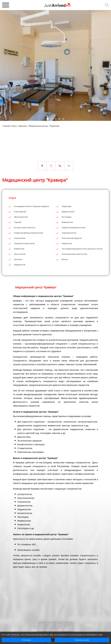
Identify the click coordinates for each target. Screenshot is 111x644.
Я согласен (26, 640)
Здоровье (23, 126)
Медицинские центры (39, 126)
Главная (6, 126)
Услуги (14, 126)
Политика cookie (82, 640)
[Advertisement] (55, 146)
